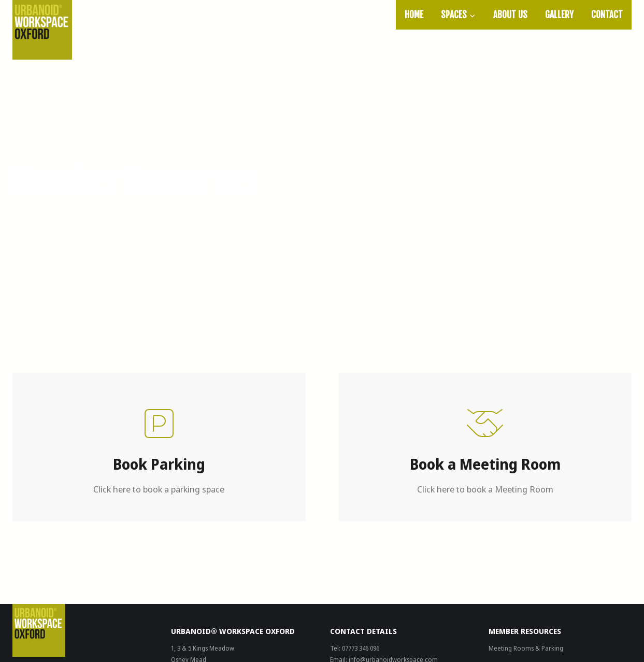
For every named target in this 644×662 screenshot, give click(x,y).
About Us (510, 15)
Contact (607, 15)
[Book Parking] (159, 447)
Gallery (559, 15)
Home (414, 15)
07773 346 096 (361, 648)
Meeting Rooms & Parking (526, 648)
